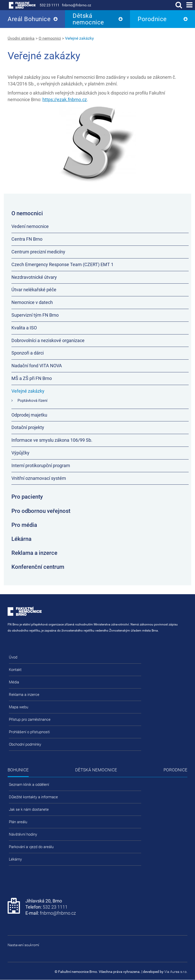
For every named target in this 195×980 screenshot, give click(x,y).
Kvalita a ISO (24, 328)
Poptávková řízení (32, 401)
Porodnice (152, 19)
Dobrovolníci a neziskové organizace (48, 340)
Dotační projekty (28, 427)
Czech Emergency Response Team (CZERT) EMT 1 (62, 264)
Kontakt (15, 670)
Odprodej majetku (29, 415)
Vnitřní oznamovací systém (39, 478)
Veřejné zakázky (79, 38)
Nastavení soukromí (23, 945)
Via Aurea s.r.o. (176, 972)
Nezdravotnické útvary (34, 277)
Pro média (24, 525)
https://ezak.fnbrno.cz (65, 99)
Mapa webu (19, 707)
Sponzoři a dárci (28, 353)
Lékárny (15, 859)
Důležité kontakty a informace (33, 797)
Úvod (13, 657)
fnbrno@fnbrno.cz (77, 5)
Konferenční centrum (38, 567)
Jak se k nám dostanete (29, 809)
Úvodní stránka (21, 38)
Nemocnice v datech (32, 302)
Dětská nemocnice (88, 19)
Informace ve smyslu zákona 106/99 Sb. (52, 440)
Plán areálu (18, 822)
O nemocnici (50, 38)
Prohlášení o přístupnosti (29, 732)
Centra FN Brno (27, 239)
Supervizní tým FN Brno (35, 315)
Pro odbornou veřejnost (41, 511)
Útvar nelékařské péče (34, 290)
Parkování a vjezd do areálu (31, 847)
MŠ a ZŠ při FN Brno (32, 378)
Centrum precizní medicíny (38, 252)
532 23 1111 (50, 5)
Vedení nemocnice (30, 226)
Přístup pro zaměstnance (30, 719)
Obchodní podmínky (25, 744)
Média (14, 682)
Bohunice (18, 770)
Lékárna (21, 539)
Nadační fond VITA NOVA (37, 366)
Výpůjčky (20, 453)
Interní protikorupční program (41, 465)
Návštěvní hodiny (23, 834)
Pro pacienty (27, 497)
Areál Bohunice (29, 19)
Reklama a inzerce (34, 553)
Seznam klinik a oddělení (29, 785)
